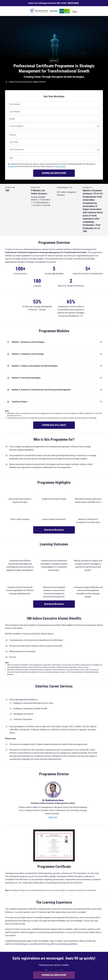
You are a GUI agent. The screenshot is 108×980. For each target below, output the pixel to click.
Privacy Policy (60, 166)
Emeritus (11, 166)
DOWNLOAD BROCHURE (54, 173)
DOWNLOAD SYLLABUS (54, 425)
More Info (53, 841)
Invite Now (73, 3)
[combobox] (10, 127)
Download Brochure (54, 530)
